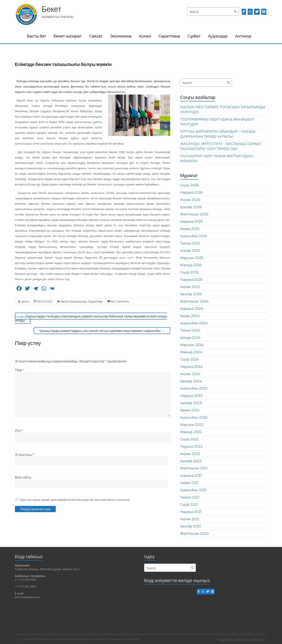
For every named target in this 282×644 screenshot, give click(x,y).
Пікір (19, 370)
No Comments (120, 301)
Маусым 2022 (192, 425)
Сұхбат (194, 36)
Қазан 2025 (190, 229)
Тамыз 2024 (190, 330)
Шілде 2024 (190, 338)
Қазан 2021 (189, 483)
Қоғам (145, 36)
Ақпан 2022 (190, 454)
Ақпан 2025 (190, 287)
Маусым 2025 (192, 258)
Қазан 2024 (190, 316)
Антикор (243, 36)
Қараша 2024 (192, 309)
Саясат (96, 36)
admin (25, 301)
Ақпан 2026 (190, 200)
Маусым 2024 (192, 345)
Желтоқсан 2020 (194, 534)
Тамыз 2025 (190, 243)
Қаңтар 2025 (191, 294)
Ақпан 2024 (190, 374)
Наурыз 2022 (191, 447)
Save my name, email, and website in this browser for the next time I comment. (75, 500)
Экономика (121, 36)
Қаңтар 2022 (191, 461)
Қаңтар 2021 (190, 526)
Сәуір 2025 (189, 272)
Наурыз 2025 (191, 280)
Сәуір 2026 (189, 185)
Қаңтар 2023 (191, 403)
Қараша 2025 (191, 222)
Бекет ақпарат (68, 36)
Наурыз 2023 (191, 396)
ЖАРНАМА (240, 639)
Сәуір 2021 (189, 505)
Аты (19, 430)
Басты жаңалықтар (73, 301)
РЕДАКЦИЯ (224, 639)
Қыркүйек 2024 (194, 323)
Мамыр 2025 (191, 265)
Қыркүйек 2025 (194, 236)
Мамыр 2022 (191, 432)
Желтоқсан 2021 (194, 468)
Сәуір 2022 (189, 439)
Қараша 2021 (191, 476)
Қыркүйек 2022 (194, 417)
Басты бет (37, 36)
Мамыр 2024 (191, 352)
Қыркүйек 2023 (194, 388)
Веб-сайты (23, 477)
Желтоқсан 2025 (194, 214)
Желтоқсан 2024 (194, 301)
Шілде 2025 (190, 251)
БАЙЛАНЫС (257, 639)
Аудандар (218, 36)
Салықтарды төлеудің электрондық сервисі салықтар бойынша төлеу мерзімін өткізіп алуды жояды (91, 318)
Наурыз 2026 (191, 193)
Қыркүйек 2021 (193, 490)
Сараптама (169, 36)
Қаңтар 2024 (191, 381)
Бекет (51, 9)
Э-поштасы (24, 455)
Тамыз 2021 (190, 497)
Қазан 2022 (190, 410)
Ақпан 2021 (190, 519)
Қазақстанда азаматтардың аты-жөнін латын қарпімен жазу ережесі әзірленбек (102, 331)
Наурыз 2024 (191, 367)
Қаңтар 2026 (191, 207)
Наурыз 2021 (191, 512)
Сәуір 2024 (189, 359)
